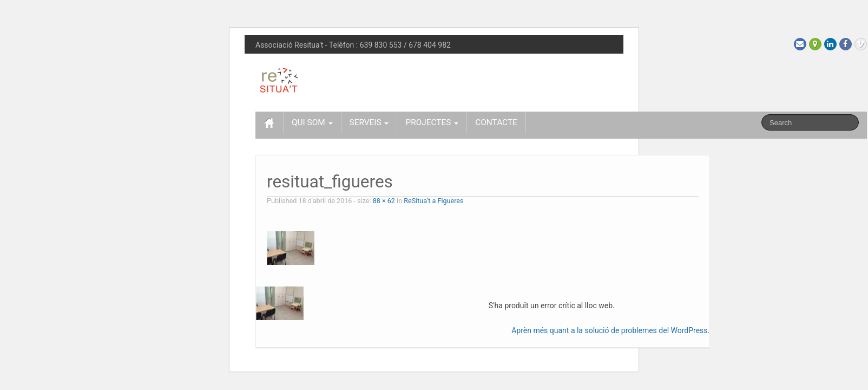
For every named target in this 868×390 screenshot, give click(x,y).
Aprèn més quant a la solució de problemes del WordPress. (610, 330)
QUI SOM (312, 122)
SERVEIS (369, 122)
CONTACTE (496, 122)
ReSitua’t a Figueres (433, 201)
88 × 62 (384, 201)
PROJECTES (432, 122)
